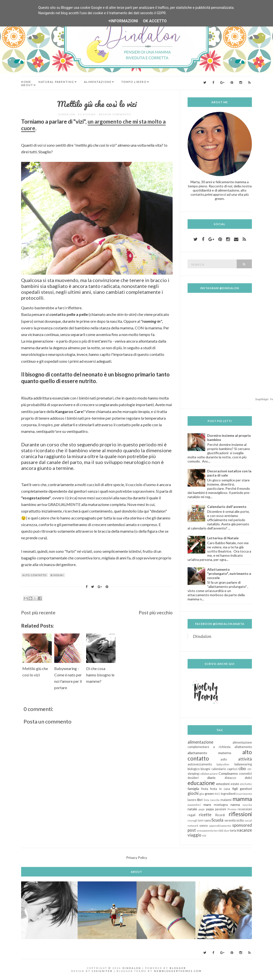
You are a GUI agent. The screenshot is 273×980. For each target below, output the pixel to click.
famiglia (193, 789)
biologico (194, 769)
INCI (217, 794)
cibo (242, 768)
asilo (224, 759)
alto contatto (34, 575)
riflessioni (240, 814)
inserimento (244, 794)
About (27, 85)
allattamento (243, 747)
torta (233, 831)
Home (26, 82)
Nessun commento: (116, 114)
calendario (219, 769)
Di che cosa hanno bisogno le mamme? (100, 675)
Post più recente (38, 612)
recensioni (245, 809)
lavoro (192, 800)
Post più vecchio (156, 612)
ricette (205, 815)
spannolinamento (220, 826)
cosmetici (245, 774)
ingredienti (228, 794)
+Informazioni (123, 21)
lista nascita (212, 800)
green (209, 793)
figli (235, 789)
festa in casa (220, 789)
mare (207, 805)
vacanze (244, 830)
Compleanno (228, 773)
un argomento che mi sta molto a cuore (93, 125)
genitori (246, 789)
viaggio (194, 835)
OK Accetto (155, 21)
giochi (193, 793)
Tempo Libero (134, 82)
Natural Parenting (56, 82)
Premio (232, 809)
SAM (201, 820)
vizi (204, 835)
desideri (193, 778)
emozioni (223, 784)
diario (211, 778)
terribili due (221, 831)
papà (202, 809)
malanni (226, 800)
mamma (242, 799)
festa (205, 789)
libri (200, 800)
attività (245, 759)
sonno (204, 826)
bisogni (57, 575)
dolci (248, 778)
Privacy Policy (137, 857)
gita (202, 794)
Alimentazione (98, 82)
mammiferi (194, 805)
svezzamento (205, 831)
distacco (230, 778)
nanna (235, 805)
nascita (247, 805)
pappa (210, 809)
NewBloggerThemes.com (178, 971)
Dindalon (202, 636)
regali (191, 815)
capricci (232, 769)
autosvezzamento (200, 764)
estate (235, 784)
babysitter (223, 764)
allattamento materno (209, 753)
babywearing (243, 764)
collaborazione (209, 774)
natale (192, 809)
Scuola (217, 820)
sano (208, 820)
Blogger (178, 968)
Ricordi (220, 815)
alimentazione (200, 742)
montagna (221, 805)
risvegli (192, 820)
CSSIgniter (102, 971)
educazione (201, 783)
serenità (230, 820)
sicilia (240, 820)
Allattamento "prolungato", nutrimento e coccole (229, 574)
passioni (221, 809)
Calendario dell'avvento (227, 507)
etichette (246, 784)
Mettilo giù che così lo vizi (97, 104)
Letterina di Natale (223, 538)
